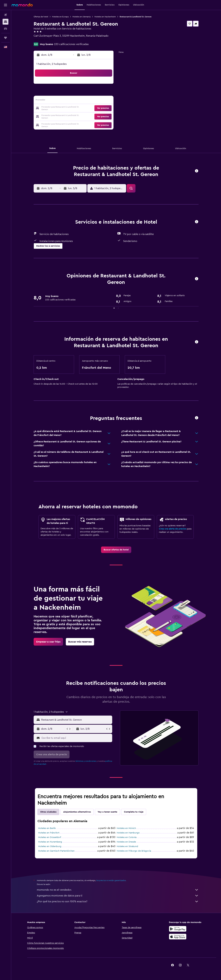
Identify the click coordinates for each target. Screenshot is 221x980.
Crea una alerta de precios (173, 529)
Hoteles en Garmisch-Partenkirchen (56, 851)
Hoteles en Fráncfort (49, 833)
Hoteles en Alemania (81, 17)
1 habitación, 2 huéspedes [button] (51, 64)
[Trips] (5, 38)
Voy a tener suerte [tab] (107, 812)
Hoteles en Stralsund (127, 846)
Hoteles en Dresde (126, 842)
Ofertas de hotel (41, 17)
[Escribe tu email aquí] (76, 738)
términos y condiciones (86, 761)
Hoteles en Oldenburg (50, 846)
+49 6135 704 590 (44, 40)
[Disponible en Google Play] (178, 929)
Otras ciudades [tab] (48, 812)
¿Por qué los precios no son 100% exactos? (118, 901)
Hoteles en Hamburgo (128, 833)
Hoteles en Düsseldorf (50, 837)
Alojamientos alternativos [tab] (77, 812)
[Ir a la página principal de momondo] (22, 5)
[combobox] (76, 720)
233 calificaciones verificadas (71, 44)
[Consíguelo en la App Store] (178, 937)
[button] (5, 5)
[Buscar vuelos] (5, 15)
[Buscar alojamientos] (5, 22)
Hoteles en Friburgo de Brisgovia (134, 851)
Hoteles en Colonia (127, 837)
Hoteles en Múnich (126, 828)
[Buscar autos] (5, 28)
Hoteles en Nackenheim (105, 17)
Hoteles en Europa (60, 17)
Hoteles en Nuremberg (50, 842)
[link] (116, 550)
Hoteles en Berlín (47, 828)
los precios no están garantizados (111, 880)
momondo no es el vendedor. (118, 890)
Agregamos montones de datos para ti (118, 896)
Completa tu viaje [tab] (134, 812)
